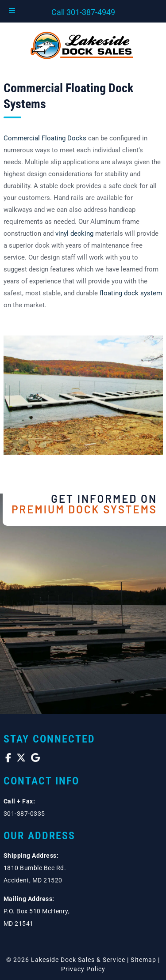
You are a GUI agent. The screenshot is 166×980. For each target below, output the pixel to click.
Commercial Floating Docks (45, 138)
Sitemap (143, 960)
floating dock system (131, 293)
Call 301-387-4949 (83, 12)
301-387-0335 (24, 814)
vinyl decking (74, 234)
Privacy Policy (83, 969)
